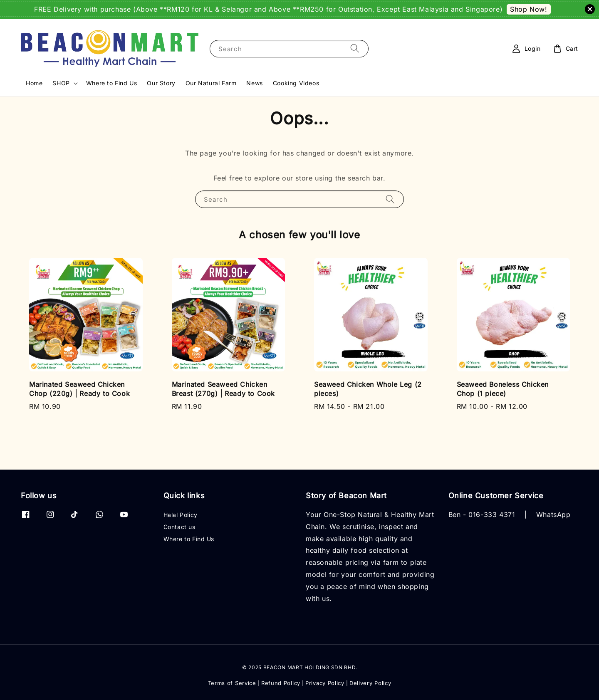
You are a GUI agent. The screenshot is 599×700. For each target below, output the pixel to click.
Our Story (161, 83)
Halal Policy (181, 515)
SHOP (61, 83)
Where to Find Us (112, 83)
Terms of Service (232, 683)
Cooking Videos (296, 83)
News (254, 83)
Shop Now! (528, 9)
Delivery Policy (370, 683)
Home (34, 83)
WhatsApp (553, 514)
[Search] (355, 48)
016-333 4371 (492, 514)
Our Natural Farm (211, 83)
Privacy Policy (325, 683)
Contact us (179, 527)
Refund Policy (281, 683)
